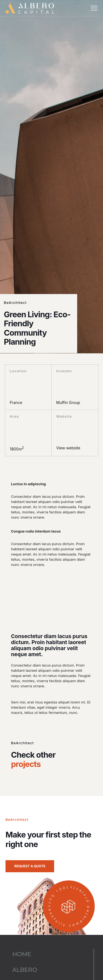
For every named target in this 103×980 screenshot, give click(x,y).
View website (68, 448)
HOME (22, 954)
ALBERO (25, 970)
